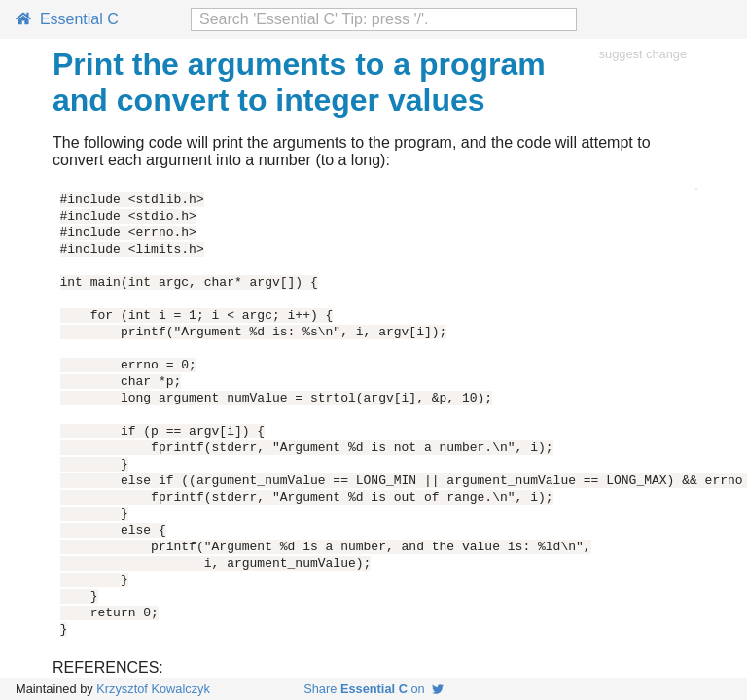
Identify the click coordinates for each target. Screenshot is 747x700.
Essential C (67, 19)
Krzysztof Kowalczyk (153, 689)
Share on (373, 689)
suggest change (643, 54)
